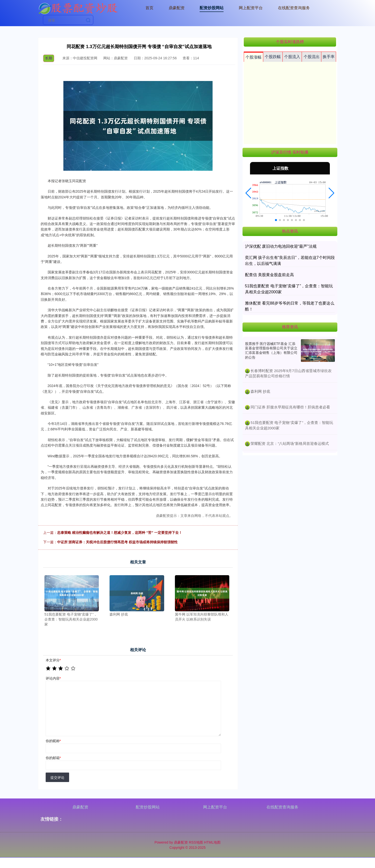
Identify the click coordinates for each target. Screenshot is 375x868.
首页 (149, 8)
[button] (248, 193)
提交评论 (57, 778)
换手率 (329, 57)
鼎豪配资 (177, 8)
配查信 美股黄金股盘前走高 (269, 275)
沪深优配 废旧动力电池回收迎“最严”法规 (281, 246)
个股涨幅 (253, 57)
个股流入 (292, 57)
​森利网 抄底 (260, 391)
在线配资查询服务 (294, 8)
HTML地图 (212, 842)
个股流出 (312, 57)
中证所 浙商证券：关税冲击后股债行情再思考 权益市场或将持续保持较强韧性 (118, 542)
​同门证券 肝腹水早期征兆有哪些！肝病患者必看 (290, 407)
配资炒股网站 (212, 8)
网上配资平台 (251, 8)
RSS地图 (196, 842)
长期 (49, 58)
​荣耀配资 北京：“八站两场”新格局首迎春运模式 (290, 443)
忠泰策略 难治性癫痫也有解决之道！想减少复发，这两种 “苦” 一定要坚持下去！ (120, 533)
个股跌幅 (273, 57)
